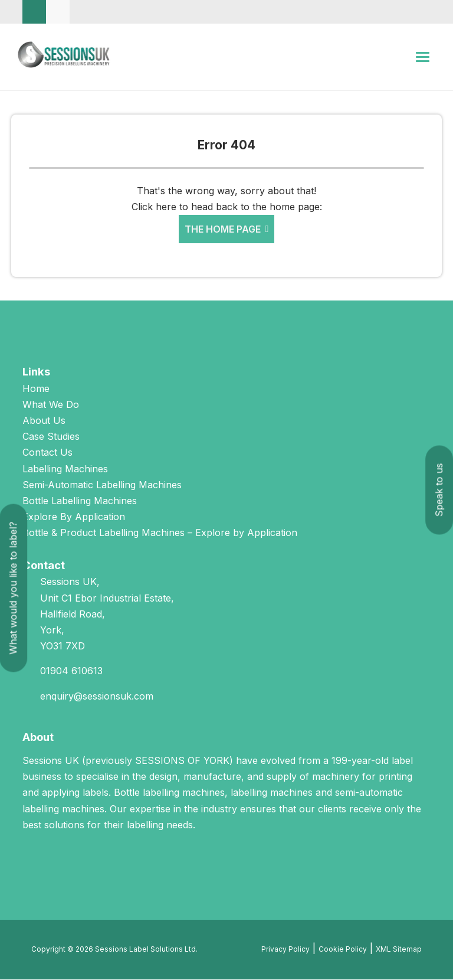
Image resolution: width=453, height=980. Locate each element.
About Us (44, 421)
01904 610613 (71, 672)
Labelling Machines (65, 469)
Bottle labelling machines (169, 793)
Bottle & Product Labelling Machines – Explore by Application (160, 534)
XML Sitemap (399, 950)
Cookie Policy (343, 950)
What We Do (51, 405)
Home (36, 389)
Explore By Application (74, 517)
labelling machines (272, 793)
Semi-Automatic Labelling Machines (102, 485)
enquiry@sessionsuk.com (97, 697)
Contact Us (47, 453)
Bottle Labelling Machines (80, 501)
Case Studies (51, 437)
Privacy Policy (285, 950)
